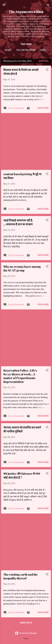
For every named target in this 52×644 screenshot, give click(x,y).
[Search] (48, 6)
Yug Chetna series (26, 50)
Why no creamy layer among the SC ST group (22, 268)
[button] (47, 70)
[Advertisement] (26, 141)
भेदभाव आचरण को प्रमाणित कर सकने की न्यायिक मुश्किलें (22, 429)
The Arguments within (26, 12)
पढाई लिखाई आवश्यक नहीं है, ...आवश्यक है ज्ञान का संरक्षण (18, 222)
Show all (44, 61)
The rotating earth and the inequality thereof (20, 576)
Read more (43, 108)
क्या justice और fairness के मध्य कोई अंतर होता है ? (22, 475)
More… (44, 50)
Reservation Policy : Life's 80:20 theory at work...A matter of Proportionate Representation (20, 376)
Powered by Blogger (26, 633)
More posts (26, 623)
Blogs (8, 50)
